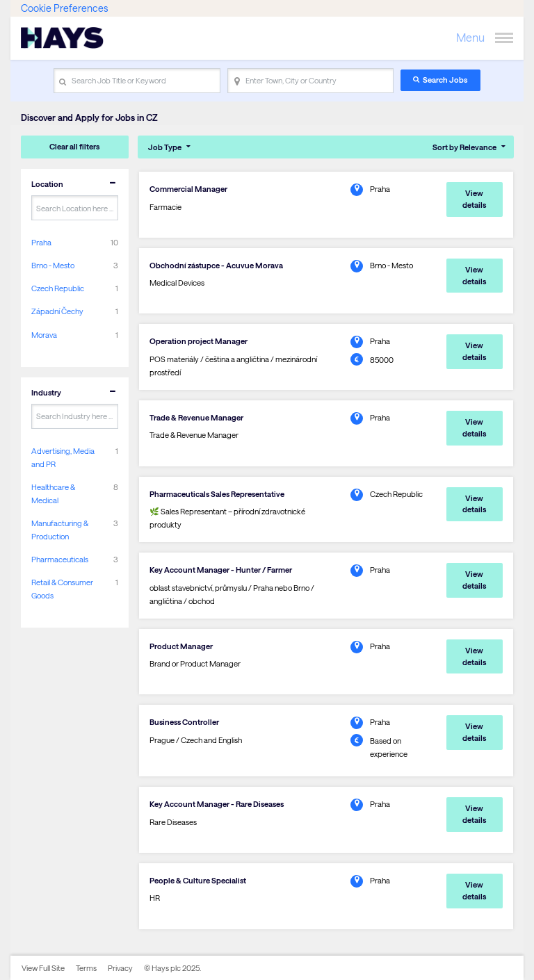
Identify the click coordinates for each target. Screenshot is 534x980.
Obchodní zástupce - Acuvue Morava (216, 265)
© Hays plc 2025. (172, 968)
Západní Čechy (57, 311)
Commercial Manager (188, 189)
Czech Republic (58, 288)
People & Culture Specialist (198, 880)
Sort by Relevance (464, 147)
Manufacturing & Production (60, 530)
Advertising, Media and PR (63, 457)
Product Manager (181, 646)
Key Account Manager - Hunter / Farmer (221, 570)
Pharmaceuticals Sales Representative (217, 494)
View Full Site (43, 968)
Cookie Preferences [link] (64, 8)
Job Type (165, 147)
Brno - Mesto (53, 265)
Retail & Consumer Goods (62, 589)
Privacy (120, 968)
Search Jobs (445, 80)
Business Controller (184, 722)
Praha (41, 242)
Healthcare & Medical (53, 493)
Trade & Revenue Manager (196, 417)
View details (474, 199)
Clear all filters (74, 146)
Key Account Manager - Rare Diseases (217, 804)
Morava (44, 335)
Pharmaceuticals (60, 559)
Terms (86, 968)
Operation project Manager (199, 341)
